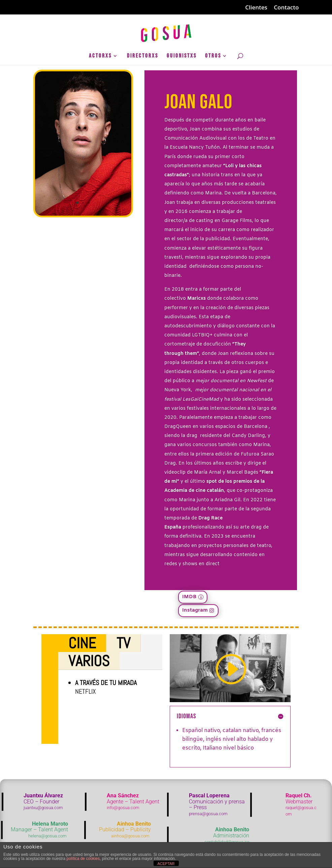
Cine (82, 643)
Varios (89, 661)
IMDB (189, 597)
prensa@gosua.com (208, 814)
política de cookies (83, 859)
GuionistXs (182, 56)
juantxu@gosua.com (43, 808)
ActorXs (100, 56)
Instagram (195, 610)
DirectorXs (143, 56)
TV (123, 643)
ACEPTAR (166, 864)
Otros (213, 56)
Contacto (286, 8)
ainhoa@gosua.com (130, 836)
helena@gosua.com (47, 836)
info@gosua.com (123, 808)
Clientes (256, 8)
